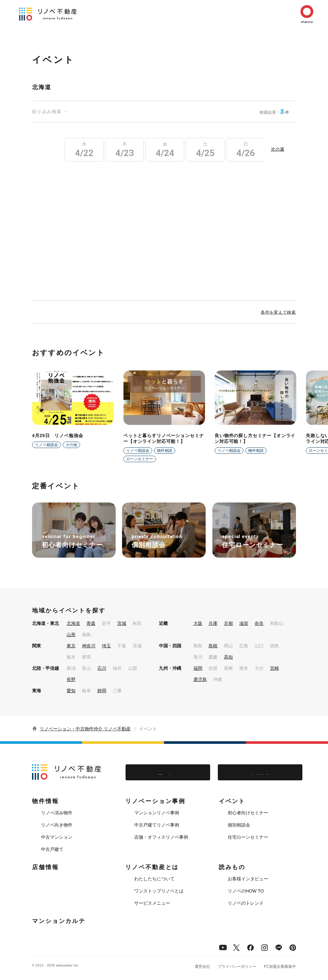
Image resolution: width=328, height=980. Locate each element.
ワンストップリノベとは (159, 891)
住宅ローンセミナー (248, 837)
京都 (228, 623)
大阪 (198, 623)
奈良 (259, 623)
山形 (71, 635)
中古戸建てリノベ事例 (157, 825)
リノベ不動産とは (152, 867)
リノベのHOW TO (246, 891)
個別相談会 (239, 825)
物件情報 (45, 801)
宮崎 (275, 668)
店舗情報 (45, 867)
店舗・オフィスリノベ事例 (161, 837)
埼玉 (106, 646)
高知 (228, 657)
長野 (71, 679)
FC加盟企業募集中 (280, 967)
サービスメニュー (152, 903)
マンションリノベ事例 (157, 813)
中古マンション (57, 837)
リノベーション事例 (155, 801)
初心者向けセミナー (248, 813)
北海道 (73, 623)
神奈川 (89, 646)
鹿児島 (200, 679)
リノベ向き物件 (57, 825)
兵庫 (213, 623)
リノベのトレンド (246, 903)
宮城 (122, 623)
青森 (91, 623)
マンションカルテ (59, 921)
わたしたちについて (154, 879)
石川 (102, 668)
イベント (232, 801)
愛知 (71, 691)
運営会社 (202, 967)
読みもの (232, 867)
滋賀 (244, 623)
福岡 (198, 668)
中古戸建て (52, 849)
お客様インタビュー (248, 879)
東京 (71, 646)
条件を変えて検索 (278, 312)
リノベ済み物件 (57, 813)
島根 (213, 646)
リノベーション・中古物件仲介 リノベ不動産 (85, 729)
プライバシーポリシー (237, 967)
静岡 (102, 691)
